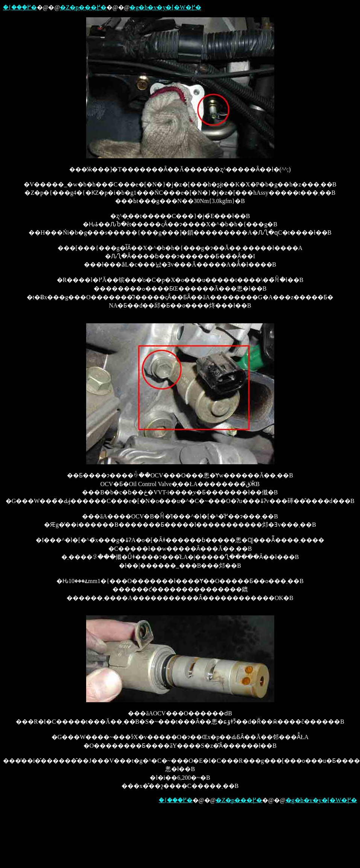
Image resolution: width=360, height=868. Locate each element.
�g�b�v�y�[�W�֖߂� (165, 7)
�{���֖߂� (20, 7)
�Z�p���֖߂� (83, 7)
